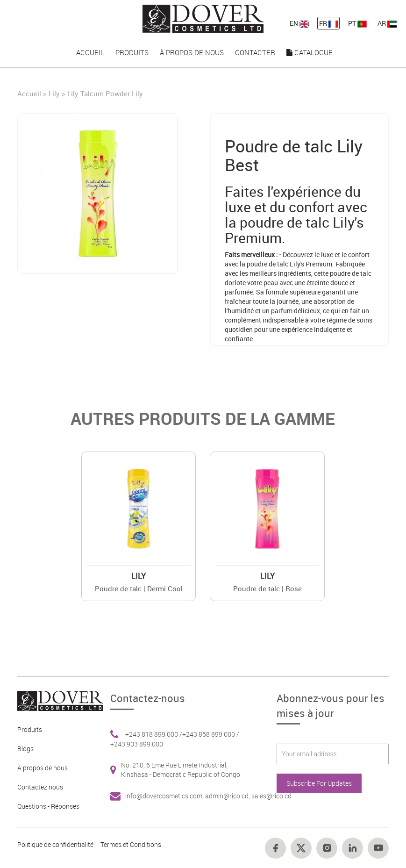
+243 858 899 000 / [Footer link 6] (211, 734)
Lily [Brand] (54, 93)
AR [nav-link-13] (387, 23)
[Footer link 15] (301, 848)
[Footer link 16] (327, 848)
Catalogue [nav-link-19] (310, 52)
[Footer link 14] (275, 848)
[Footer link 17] (353, 848)
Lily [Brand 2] (139, 576)
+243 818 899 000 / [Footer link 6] (154, 734)
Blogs (25, 749)
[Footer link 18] (378, 848)
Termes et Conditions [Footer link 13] (131, 844)
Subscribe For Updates (319, 783)
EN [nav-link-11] (299, 23)
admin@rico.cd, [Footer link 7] (228, 796)
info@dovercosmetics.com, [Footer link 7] (165, 796)
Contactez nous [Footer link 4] (40, 787)
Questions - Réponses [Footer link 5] (48, 806)
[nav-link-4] (203, 18)
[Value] (139, 509)
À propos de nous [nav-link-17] (192, 52)
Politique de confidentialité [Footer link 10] (55, 844)
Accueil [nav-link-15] (90, 52)
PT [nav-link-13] (357, 23)
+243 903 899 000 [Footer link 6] (137, 744)
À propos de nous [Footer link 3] (43, 768)
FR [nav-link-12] (328, 23)
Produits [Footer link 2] (30, 729)
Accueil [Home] (30, 93)
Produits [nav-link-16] (132, 52)
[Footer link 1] (57, 700)
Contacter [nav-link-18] (255, 52)
